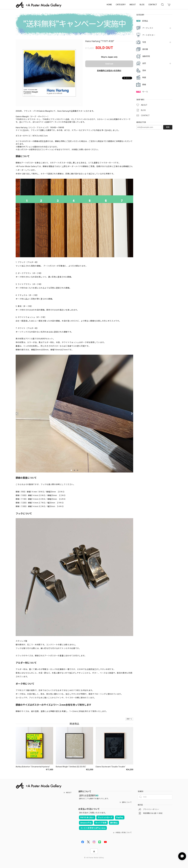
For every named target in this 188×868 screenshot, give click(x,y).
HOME (109, 5)
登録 (168, 127)
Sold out (109, 64)
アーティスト (148, 28)
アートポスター (149, 35)
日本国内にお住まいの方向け (109, 71)
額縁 (144, 85)
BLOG (142, 5)
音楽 (144, 70)
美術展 (145, 49)
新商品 (145, 21)
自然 (144, 63)
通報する (129, 719)
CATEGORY (121, 5)
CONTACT (153, 5)
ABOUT (133, 5)
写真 (144, 42)
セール (145, 92)
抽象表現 (146, 56)
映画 (144, 78)
